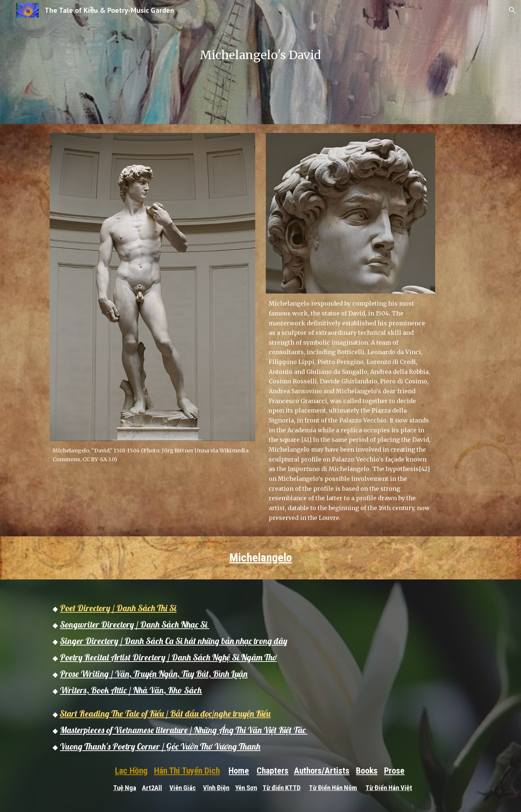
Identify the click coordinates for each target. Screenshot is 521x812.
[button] (512, 10)
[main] (261, 62)
